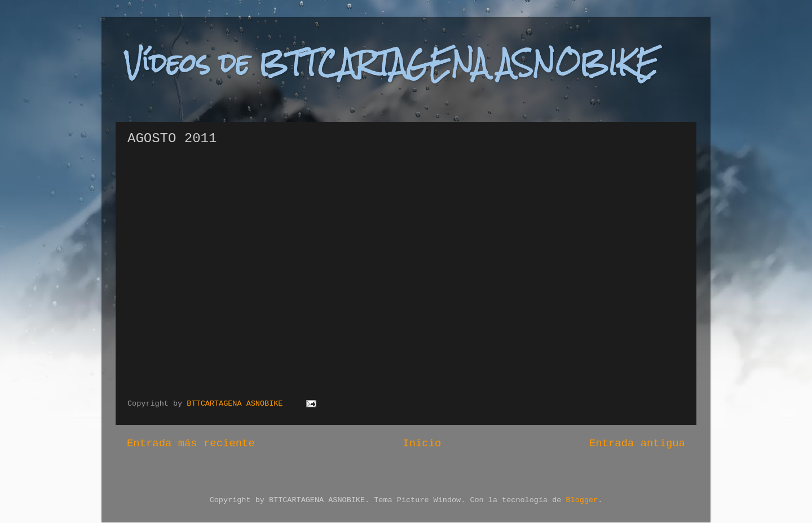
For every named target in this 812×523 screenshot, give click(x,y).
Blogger (582, 500)
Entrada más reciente (191, 443)
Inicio (422, 443)
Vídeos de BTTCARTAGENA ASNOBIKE (391, 63)
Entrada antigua (637, 443)
